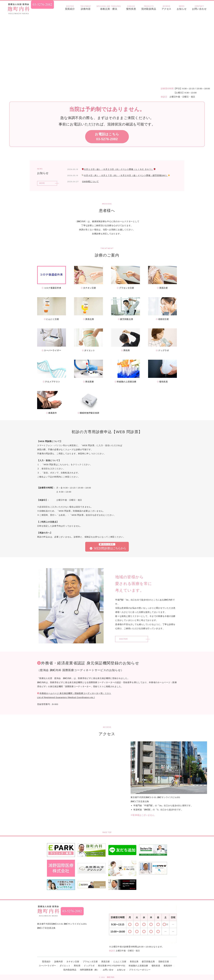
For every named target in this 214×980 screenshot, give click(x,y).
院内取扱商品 (149, 8)
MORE (42, 183)
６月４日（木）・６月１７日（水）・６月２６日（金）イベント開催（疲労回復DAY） (126, 175)
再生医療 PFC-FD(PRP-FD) (112, 965)
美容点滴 (134, 961)
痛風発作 (168, 965)
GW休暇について (90, 181)
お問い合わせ (199, 8)
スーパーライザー (47, 965)
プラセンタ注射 (90, 961)
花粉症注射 (164, 961)
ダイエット (65, 965)
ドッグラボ (89, 965)
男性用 (77, 965)
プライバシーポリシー (140, 970)
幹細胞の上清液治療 (138, 965)
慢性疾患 (131, 8)
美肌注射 (106, 961)
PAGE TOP (107, 832)
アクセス (166, 8)
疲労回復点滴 (148, 961)
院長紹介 (70, 8)
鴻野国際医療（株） (90, 970)
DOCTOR (124, 639)
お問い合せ (108, 970)
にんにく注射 (120, 961)
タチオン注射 (73, 961)
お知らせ (182, 8)
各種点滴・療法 (109, 8)
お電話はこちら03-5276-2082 (107, 137)
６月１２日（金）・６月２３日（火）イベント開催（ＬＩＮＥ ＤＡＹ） (119, 169)
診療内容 (86, 8)
